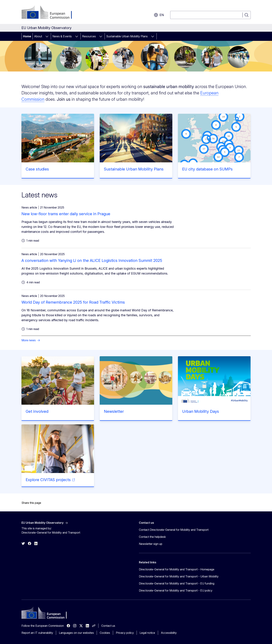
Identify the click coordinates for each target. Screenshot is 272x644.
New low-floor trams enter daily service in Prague (66, 214)
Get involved (37, 411)
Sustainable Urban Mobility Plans (127, 36)
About (38, 36)
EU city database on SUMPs (207, 169)
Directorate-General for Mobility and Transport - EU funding (177, 583)
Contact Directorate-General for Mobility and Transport (174, 530)
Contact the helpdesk (152, 537)
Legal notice (147, 633)
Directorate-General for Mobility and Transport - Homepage (177, 569)
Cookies (105, 633)
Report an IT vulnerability (37, 633)
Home (27, 36)
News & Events (62, 36)
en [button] (159, 15)
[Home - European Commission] (50, 13)
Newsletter (114, 411)
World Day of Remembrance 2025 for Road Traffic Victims (73, 302)
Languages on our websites (76, 633)
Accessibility (169, 633)
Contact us (108, 626)
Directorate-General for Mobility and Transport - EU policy (176, 590)
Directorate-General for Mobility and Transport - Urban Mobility (179, 576)
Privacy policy (125, 633)
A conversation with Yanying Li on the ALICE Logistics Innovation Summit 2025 (92, 260)
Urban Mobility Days (201, 411)
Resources (89, 36)
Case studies (37, 169)
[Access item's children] (47, 36)
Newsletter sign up (151, 544)
